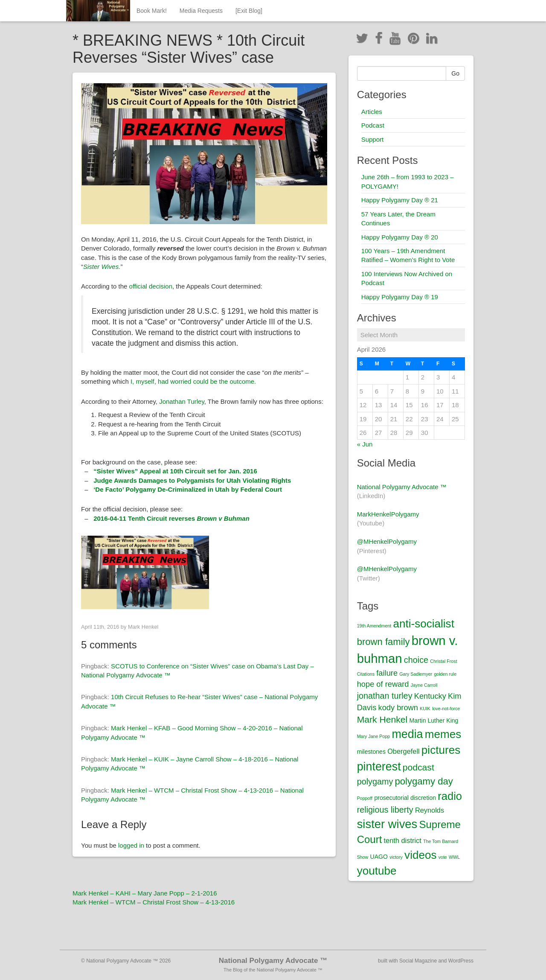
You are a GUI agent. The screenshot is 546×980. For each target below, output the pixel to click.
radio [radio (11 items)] (450, 796)
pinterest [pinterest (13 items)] (379, 767)
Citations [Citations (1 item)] (366, 674)
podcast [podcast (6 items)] (418, 767)
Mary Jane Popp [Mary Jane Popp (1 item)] (374, 736)
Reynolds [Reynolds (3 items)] (430, 810)
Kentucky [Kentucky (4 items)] (430, 696)
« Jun (365, 444)
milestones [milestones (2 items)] (371, 752)
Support (373, 139)
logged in (131, 845)
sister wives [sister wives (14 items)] (387, 824)
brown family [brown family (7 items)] (383, 642)
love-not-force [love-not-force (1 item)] (446, 709)
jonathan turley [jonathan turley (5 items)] (385, 696)
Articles (372, 112)
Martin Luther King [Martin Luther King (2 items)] (434, 720)
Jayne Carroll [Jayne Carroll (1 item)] (424, 685)
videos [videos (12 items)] (420, 855)
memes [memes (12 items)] (443, 734)
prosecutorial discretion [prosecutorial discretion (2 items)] (405, 798)
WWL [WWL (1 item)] (454, 857)
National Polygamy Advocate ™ (402, 487)
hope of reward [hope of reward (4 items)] (383, 684)
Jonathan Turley (182, 401)
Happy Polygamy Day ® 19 (400, 297)
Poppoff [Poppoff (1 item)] (365, 798)
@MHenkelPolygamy (387, 541)
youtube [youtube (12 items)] (377, 871)
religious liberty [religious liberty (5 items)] (385, 810)
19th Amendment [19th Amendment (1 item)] (374, 626)
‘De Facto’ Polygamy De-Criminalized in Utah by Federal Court (188, 489)
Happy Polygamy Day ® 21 (400, 200)
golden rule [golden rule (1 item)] (445, 674)
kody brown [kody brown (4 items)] (398, 707)
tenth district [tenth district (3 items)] (403, 840)
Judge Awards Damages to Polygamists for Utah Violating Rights (192, 480)
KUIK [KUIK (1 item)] (425, 709)
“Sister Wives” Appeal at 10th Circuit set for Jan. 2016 (175, 471)
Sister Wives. (102, 267)
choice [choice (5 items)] (416, 660)
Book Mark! (152, 11)
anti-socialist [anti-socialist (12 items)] (423, 624)
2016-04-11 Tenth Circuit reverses (171, 518)
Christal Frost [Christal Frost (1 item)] (443, 661)
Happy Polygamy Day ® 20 (400, 237)
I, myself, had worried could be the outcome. (193, 381)
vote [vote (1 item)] (443, 857)
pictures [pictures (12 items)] (441, 750)
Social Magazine (418, 961)
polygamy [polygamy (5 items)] (375, 782)
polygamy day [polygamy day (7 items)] (424, 781)
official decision (151, 286)
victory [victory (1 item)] (396, 857)
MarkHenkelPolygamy (388, 514)
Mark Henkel (143, 627)
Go (455, 73)
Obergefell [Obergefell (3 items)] (404, 751)
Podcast (373, 125)
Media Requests (201, 11)
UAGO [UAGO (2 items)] (379, 857)
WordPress (461, 961)
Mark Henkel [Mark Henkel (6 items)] (382, 719)
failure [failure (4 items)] (387, 673)
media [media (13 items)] (407, 734)
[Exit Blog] (249, 11)
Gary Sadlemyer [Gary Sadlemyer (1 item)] (416, 674)
